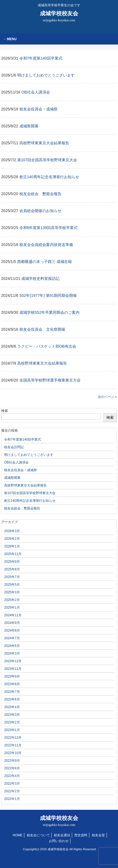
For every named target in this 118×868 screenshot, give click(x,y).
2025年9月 (12, 562)
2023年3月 (12, 715)
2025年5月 (12, 585)
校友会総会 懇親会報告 (22, 508)
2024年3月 (12, 653)
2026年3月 (12, 531)
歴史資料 (81, 835)
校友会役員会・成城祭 (20, 470)
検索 (5, 411)
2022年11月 (13, 745)
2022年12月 (13, 738)
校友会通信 (62, 835)
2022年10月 (13, 753)
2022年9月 (12, 761)
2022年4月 (12, 776)
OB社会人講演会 (16, 462)
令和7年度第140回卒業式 (23, 439)
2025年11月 (13, 554)
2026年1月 (12, 546)
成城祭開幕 (12, 478)
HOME (17, 835)
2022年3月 (12, 784)
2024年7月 (12, 638)
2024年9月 (12, 623)
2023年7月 (12, 692)
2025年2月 (12, 600)
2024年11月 (13, 615)
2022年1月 (12, 799)
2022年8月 (12, 768)
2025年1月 (12, 608)
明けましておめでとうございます (29, 455)
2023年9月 (12, 676)
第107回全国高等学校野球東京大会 (30, 493)
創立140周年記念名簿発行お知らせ (30, 501)
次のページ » (107, 397)
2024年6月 (12, 646)
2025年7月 (12, 577)
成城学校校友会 (59, 16)
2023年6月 (12, 699)
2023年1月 (12, 730)
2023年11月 (13, 669)
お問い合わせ (59, 841)
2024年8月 (12, 631)
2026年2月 (12, 539)
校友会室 (98, 835)
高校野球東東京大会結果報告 (25, 485)
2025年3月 (12, 592)
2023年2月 (12, 722)
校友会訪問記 (14, 447)
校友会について (38, 835)
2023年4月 (12, 707)
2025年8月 (12, 569)
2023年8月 (12, 684)
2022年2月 (12, 791)
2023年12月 (13, 661)
